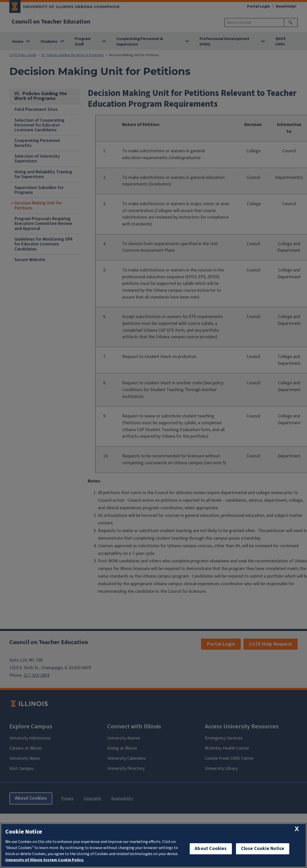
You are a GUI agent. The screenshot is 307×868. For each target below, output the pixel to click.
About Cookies (211, 849)
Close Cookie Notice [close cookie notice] (263, 849)
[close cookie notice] (297, 829)
